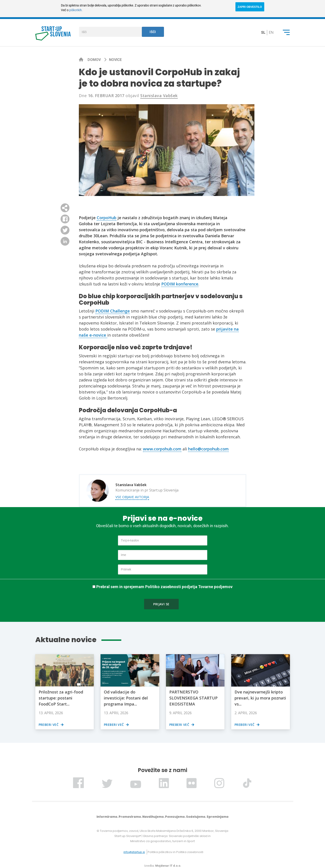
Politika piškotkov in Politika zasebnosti (175, 852)
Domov (95, 60)
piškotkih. (76, 10)
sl (263, 32)
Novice (115, 60)
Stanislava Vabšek (159, 96)
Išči (153, 32)
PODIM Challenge (113, 311)
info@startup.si (134, 852)
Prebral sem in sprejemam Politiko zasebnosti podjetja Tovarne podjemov (164, 587)
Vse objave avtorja (132, 497)
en (271, 32)
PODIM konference (180, 284)
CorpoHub (107, 218)
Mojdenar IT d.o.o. (168, 866)
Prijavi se (161, 604)
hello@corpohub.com (208, 449)
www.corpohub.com (162, 449)
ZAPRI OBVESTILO (250, 7)
